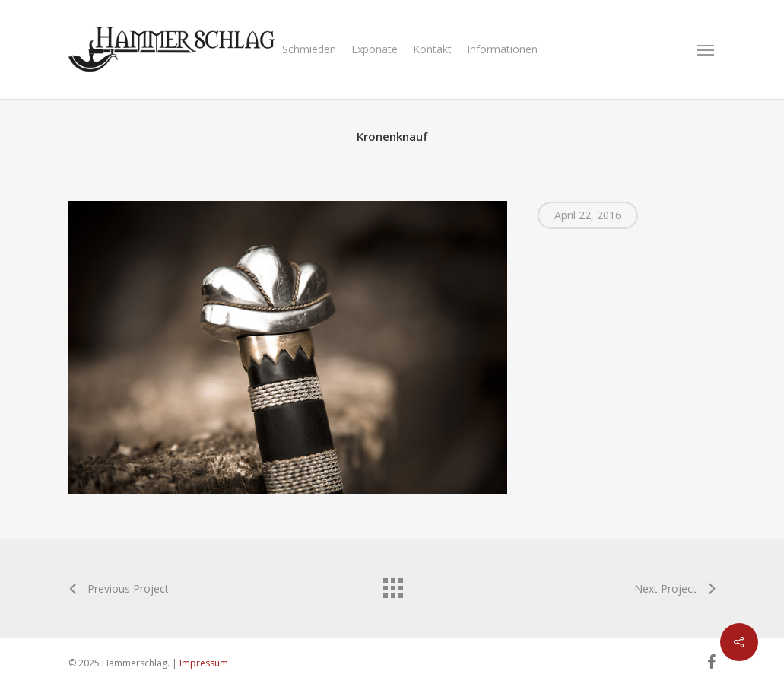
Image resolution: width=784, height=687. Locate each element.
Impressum (204, 663)
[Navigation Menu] (706, 49)
